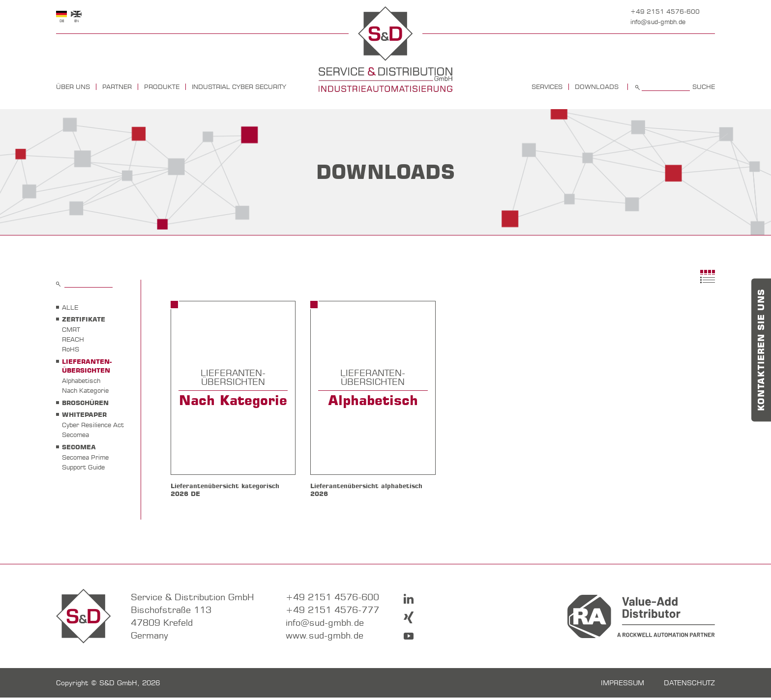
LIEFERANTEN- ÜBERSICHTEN (87, 366)
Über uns (73, 87)
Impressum (623, 685)
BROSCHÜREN (85, 403)
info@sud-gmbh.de (658, 22)
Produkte (162, 87)
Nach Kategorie (85, 390)
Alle (70, 307)
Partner (117, 87)
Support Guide (83, 467)
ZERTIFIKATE (84, 319)
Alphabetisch (81, 380)
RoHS (71, 349)
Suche (704, 87)
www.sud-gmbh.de (325, 638)
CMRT (71, 329)
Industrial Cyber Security (239, 87)
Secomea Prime (85, 457)
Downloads (597, 87)
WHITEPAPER (84, 414)
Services (547, 87)
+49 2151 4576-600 (665, 11)
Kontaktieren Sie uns (761, 350)
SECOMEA (79, 447)
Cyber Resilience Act (93, 425)
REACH (73, 339)
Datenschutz (689, 685)
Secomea (75, 435)
